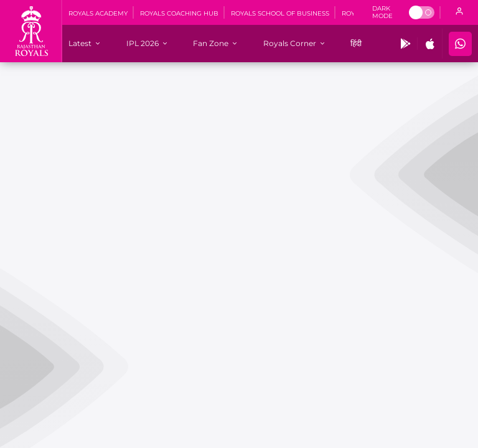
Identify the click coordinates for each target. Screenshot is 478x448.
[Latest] (80, 43)
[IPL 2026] (143, 43)
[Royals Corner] (290, 43)
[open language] (459, 12)
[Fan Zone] (211, 43)
